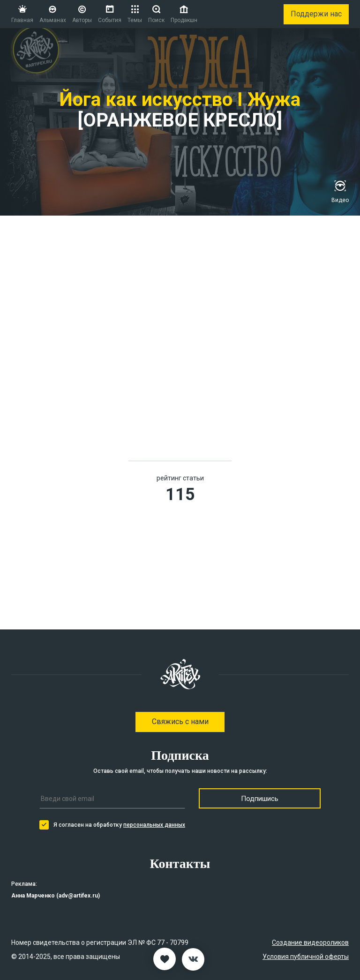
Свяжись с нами (180, 722)
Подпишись (260, 799)
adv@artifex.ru (78, 896)
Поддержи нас (316, 14)
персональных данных (154, 825)
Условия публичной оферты (306, 957)
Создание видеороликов (310, 943)
